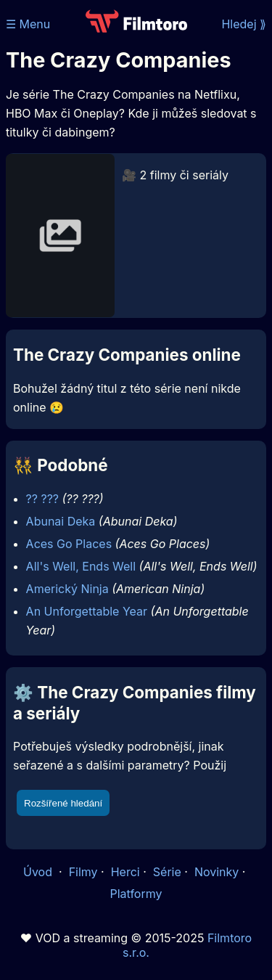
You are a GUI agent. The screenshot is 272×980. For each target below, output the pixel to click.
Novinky (217, 872)
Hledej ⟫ (244, 24)
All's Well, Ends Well (81, 566)
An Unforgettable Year (87, 611)
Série (167, 872)
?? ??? (42, 499)
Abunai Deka (61, 521)
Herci (125, 872)
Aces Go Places (69, 544)
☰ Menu (28, 24)
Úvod (39, 872)
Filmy (83, 872)
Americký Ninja (67, 589)
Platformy (136, 894)
